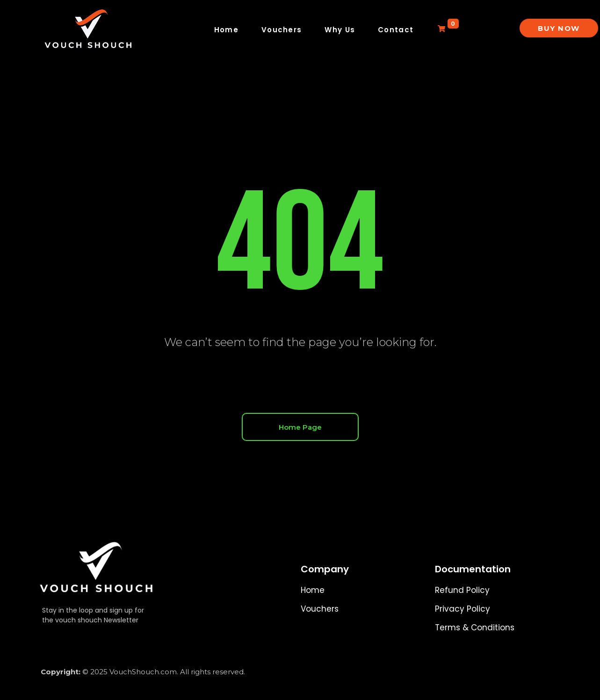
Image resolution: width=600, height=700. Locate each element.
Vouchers (282, 30)
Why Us (340, 30)
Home (226, 30)
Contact (396, 30)
